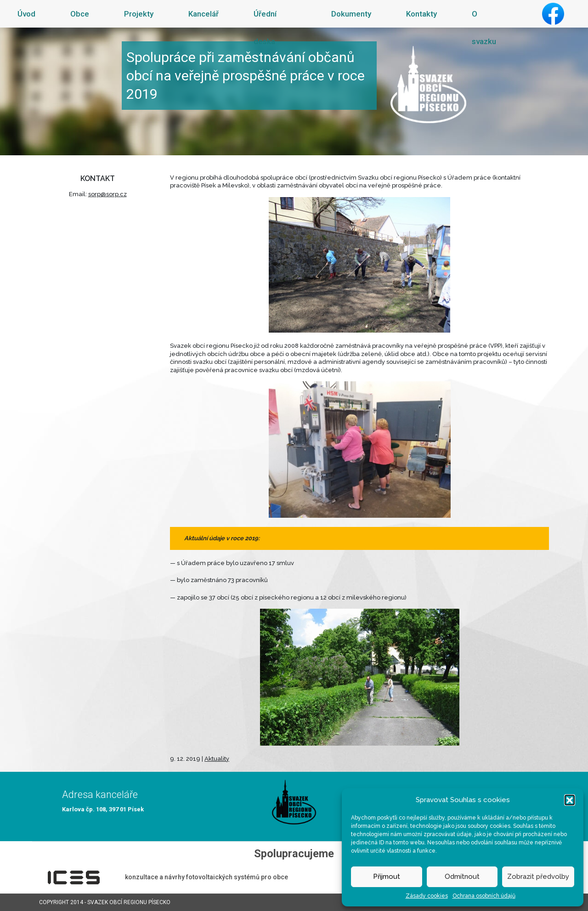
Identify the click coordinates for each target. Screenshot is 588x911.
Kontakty (421, 14)
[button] (570, 800)
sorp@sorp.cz (107, 194)
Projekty (139, 14)
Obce (80, 14)
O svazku (484, 28)
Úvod (26, 14)
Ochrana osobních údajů (484, 896)
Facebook (553, 14)
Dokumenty (351, 14)
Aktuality (217, 759)
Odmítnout (462, 877)
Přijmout (387, 877)
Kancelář (204, 14)
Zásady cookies (427, 896)
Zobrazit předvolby (538, 877)
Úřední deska (265, 28)
